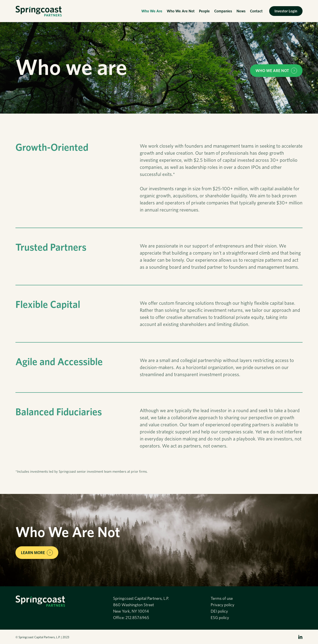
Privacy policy (222, 605)
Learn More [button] (33, 553)
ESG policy (220, 618)
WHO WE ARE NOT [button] (272, 71)
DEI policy (219, 611)
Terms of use (222, 598)
